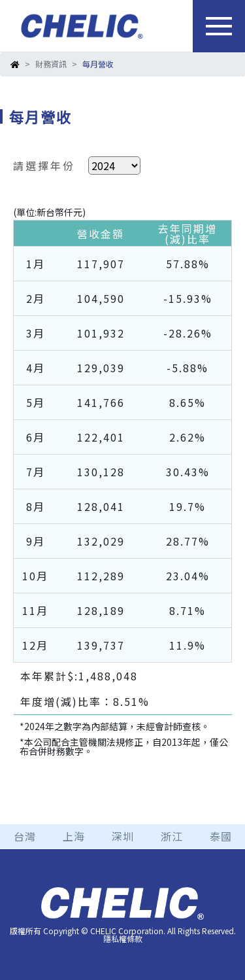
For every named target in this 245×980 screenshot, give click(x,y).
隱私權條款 (123, 938)
